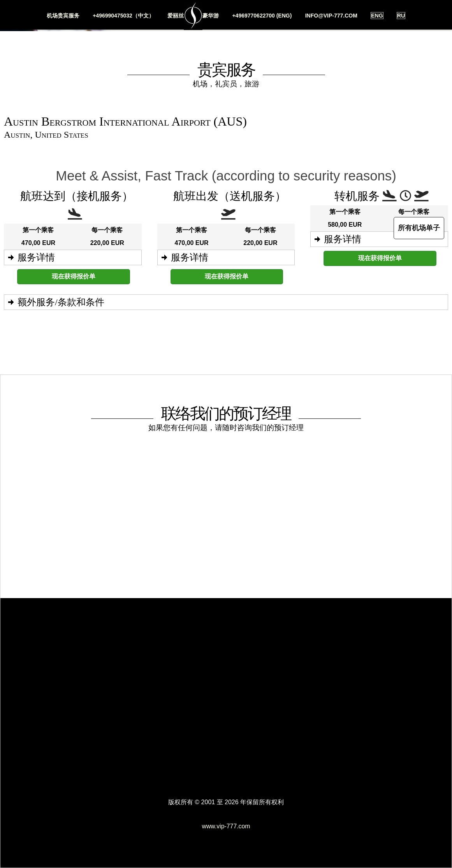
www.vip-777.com (226, 826)
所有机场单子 (418, 228)
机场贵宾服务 (63, 16)
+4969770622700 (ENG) (262, 16)
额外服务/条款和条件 (61, 302)
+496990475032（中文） (123, 16)
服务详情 (36, 257)
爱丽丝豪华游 (193, 16)
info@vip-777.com (331, 16)
